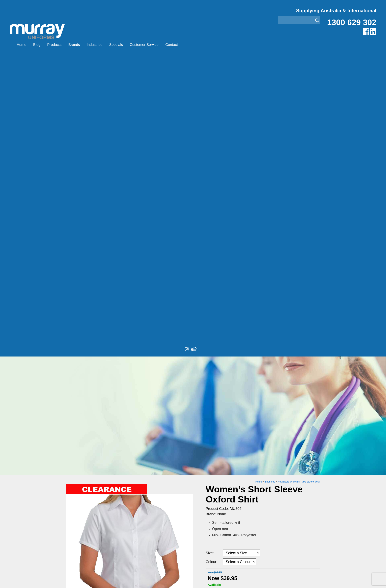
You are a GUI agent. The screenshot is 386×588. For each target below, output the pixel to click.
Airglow (135, 412)
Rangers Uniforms (206, 432)
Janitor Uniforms (205, 427)
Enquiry (239, 308)
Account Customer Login (84, 447)
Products (54, 45)
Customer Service (144, 45)
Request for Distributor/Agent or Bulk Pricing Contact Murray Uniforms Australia (193, 360)
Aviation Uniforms (206, 412)
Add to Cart (239, 296)
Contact (171, 45)
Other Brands (139, 427)
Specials (116, 45)
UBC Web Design (167, 478)
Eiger (133, 417)
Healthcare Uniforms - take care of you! (299, 181)
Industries (94, 45)
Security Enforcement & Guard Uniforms (222, 437)
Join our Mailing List (193, 379)
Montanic (136, 422)
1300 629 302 (352, 22)
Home (22, 45)
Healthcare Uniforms (208, 422)
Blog (37, 45)
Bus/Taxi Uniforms (206, 417)
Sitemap (140, 478)
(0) (191, 45)
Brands (74, 45)
